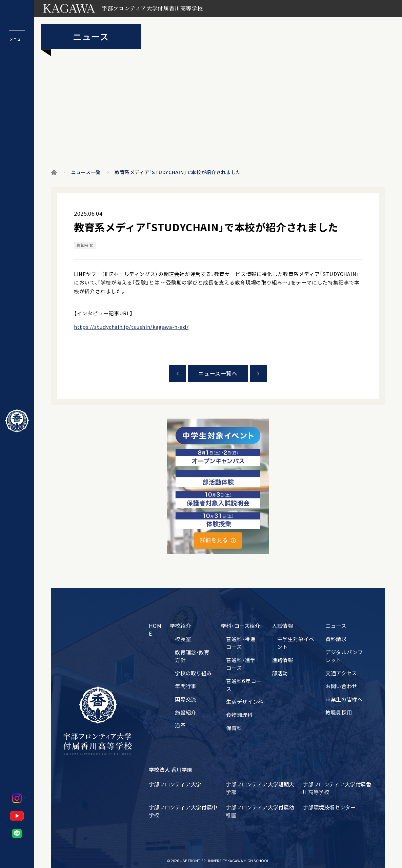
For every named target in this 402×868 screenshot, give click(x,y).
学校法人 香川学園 (171, 769)
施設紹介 (186, 712)
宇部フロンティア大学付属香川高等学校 (337, 788)
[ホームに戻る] (17, 421)
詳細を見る (214, 540)
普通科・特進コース (241, 643)
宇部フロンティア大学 (175, 784)
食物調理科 (239, 715)
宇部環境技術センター (329, 807)
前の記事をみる (178, 374)
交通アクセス (341, 673)
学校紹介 (180, 626)
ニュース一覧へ (218, 373)
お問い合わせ (341, 686)
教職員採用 (339, 712)
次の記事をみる (258, 374)
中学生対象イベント (296, 643)
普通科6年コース (244, 685)
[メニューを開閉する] (17, 34)
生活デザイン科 (245, 701)
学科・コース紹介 (241, 626)
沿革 (180, 725)
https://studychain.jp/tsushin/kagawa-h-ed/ (131, 327)
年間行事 (186, 686)
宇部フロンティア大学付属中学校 (183, 811)
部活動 (280, 673)
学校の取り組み (193, 673)
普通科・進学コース (241, 664)
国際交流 (186, 699)
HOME (155, 629)
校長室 (183, 639)
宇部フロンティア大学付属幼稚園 (260, 811)
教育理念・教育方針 (192, 656)
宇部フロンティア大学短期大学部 (260, 788)
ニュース (336, 626)
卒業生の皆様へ (344, 699)
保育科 (234, 728)
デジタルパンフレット (344, 656)
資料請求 (336, 639)
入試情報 (283, 626)
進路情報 (283, 660)
